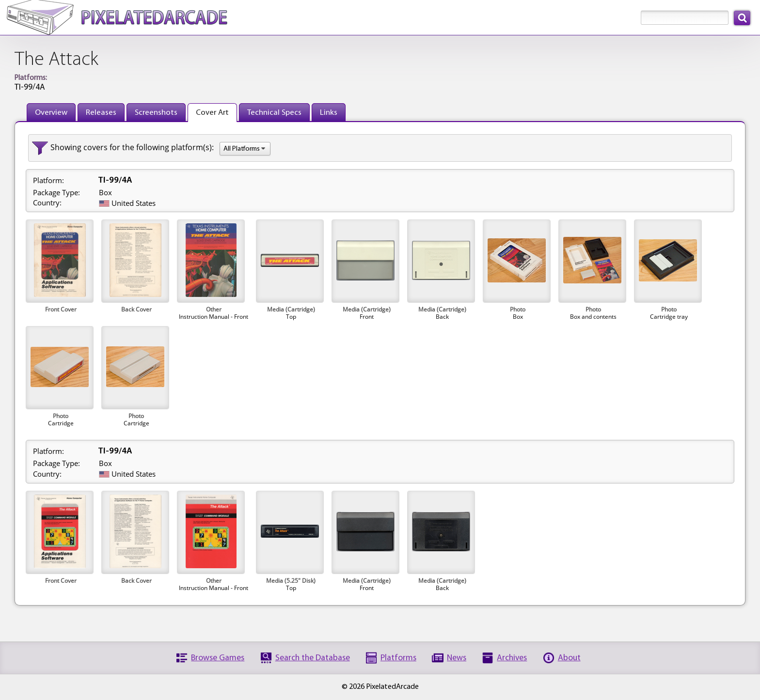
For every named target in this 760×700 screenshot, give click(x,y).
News (457, 658)
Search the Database (313, 658)
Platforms (398, 658)
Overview (51, 113)
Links (329, 113)
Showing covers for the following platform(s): (132, 147)
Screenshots (156, 113)
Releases (101, 113)
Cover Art (212, 113)
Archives (512, 658)
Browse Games (218, 658)
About (569, 658)
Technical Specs (274, 113)
